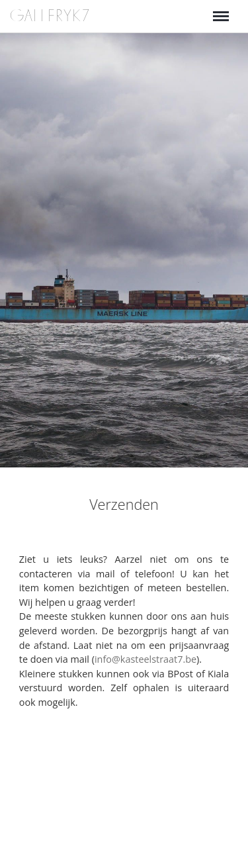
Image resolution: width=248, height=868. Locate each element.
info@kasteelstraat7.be (145, 659)
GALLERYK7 (50, 16)
